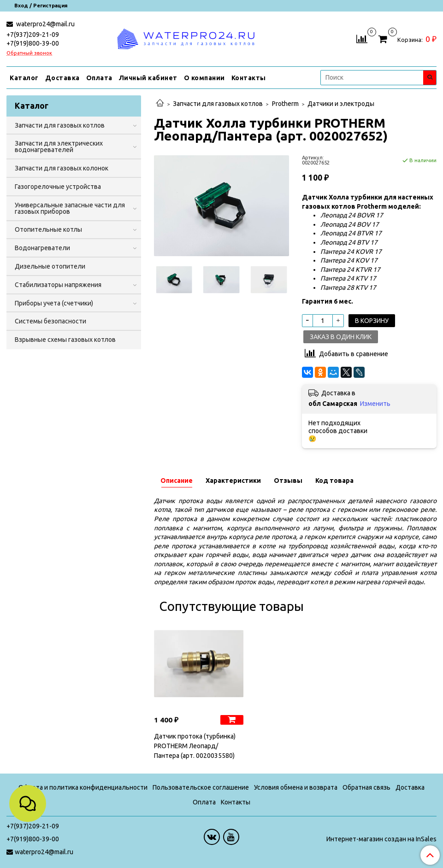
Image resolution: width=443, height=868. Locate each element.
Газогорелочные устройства (58, 187)
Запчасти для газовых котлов (218, 104)
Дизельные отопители (50, 266)
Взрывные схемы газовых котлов (65, 340)
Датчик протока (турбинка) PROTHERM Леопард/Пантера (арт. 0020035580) (195, 746)
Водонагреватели (42, 248)
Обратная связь (366, 787)
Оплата (99, 78)
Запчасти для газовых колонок (62, 168)
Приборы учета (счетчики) (54, 303)
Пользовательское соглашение (201, 787)
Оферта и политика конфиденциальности (83, 787)
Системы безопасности (50, 321)
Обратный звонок (29, 53)
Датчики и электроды (341, 104)
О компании (204, 78)
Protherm (285, 104)
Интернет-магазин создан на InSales (381, 839)
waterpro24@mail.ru (45, 24)
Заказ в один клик (341, 337)
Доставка (62, 78)
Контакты (249, 78)
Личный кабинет (148, 78)
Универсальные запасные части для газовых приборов (70, 208)
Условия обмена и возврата (296, 787)
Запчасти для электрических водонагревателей (59, 147)
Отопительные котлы (48, 229)
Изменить (375, 404)
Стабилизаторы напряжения (58, 285)
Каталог (24, 78)
